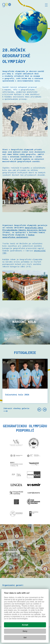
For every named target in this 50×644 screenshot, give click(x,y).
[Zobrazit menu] (46, 5)
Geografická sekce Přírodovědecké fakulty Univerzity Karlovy (24, 229)
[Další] (45, 410)
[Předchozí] (39, 410)
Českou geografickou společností (18, 236)
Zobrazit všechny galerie (16, 408)
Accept (25, 625)
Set (25, 638)
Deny (25, 631)
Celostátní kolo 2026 (17, 395)
